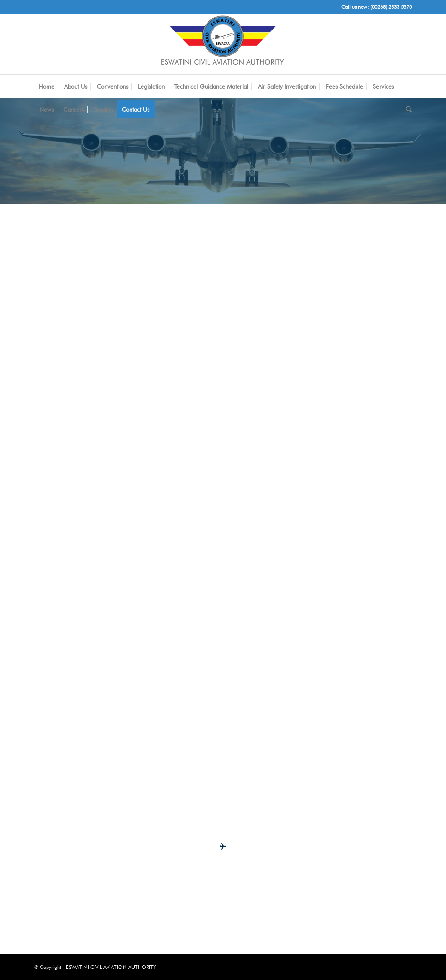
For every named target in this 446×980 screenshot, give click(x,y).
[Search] (407, 109)
